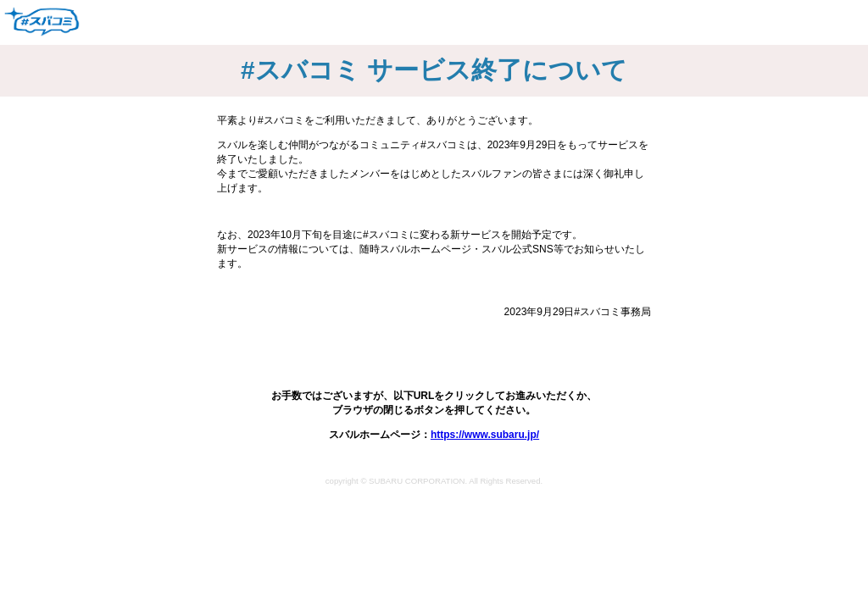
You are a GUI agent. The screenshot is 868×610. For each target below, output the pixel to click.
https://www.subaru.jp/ (485, 435)
